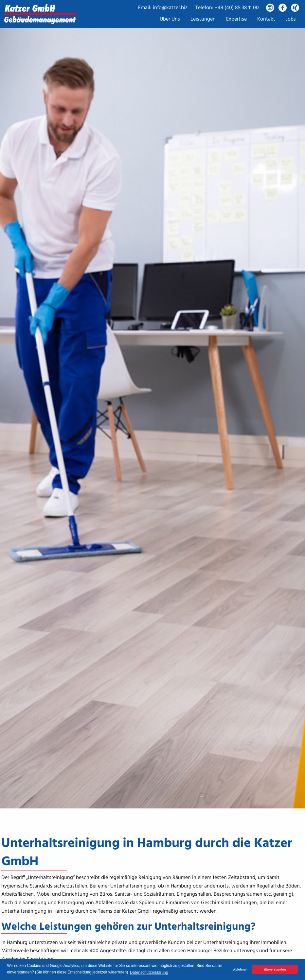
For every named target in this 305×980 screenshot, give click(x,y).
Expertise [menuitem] (236, 19)
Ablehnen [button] (240, 969)
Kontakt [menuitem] (266, 19)
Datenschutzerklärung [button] (149, 972)
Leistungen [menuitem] (203, 19)
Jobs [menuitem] (291, 19)
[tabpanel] (152, 404)
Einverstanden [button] (275, 969)
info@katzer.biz (170, 8)
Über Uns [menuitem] (170, 19)
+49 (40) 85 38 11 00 (237, 8)
